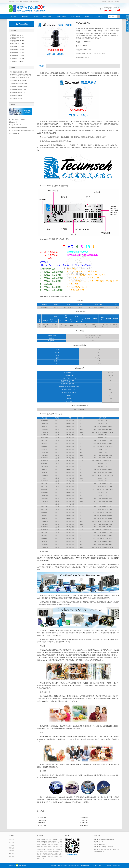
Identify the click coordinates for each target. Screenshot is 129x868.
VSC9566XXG (84, 823)
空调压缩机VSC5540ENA (17, 61)
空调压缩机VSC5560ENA (17, 35)
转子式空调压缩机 (45, 854)
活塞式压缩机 (48, 17)
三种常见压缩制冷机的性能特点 (19, 84)
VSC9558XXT (42, 826)
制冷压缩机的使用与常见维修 (18, 90)
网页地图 (117, 2)
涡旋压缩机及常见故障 (16, 98)
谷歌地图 (111, 2)
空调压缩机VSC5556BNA (17, 38)
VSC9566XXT (84, 820)
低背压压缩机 (22, 24)
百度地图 (104, 2)
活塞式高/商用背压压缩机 (52, 842)
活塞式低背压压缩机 (53, 847)
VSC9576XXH (84, 817)
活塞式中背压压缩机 (53, 844)
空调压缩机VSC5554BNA (17, 44)
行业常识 (88, 17)
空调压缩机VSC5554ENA (17, 41)
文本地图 (11, 856)
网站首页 (14, 17)
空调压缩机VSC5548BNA (17, 50)
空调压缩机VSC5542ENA (17, 58)
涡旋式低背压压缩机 (53, 856)
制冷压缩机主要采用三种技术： (19, 81)
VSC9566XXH (42, 823)
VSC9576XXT (42, 817)
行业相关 (11, 845)
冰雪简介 (25, 17)
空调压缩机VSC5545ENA (17, 56)
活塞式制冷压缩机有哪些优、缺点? (20, 78)
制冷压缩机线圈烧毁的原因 (18, 92)
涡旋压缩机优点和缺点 (16, 95)
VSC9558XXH (84, 826)
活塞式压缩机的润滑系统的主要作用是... (21, 75)
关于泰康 (35, 17)
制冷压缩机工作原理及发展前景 (19, 87)
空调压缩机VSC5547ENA (17, 53)
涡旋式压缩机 (76, 17)
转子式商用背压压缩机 (46, 852)
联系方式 (99, 17)
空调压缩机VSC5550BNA (17, 47)
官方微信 (17, 865)
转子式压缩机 (62, 17)
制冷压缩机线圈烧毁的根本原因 (19, 72)
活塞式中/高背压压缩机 (51, 840)
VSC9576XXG (42, 820)
